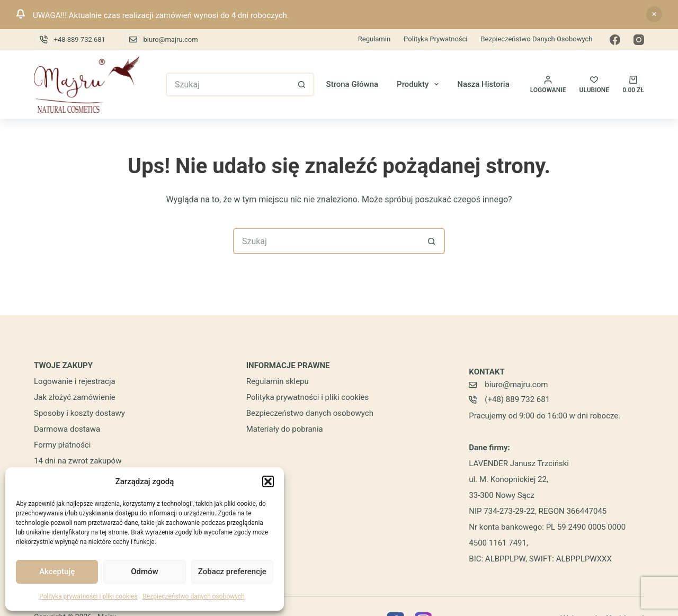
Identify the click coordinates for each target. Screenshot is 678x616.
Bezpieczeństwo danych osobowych (193, 596)
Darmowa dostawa (67, 429)
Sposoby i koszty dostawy (79, 413)
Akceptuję (57, 572)
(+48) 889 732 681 (517, 399)
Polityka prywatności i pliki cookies (88, 596)
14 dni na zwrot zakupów (78, 461)
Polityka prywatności (435, 39)
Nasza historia (483, 84)
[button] (268, 481)
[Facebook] (615, 40)
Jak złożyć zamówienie (75, 397)
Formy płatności (62, 445)
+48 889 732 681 (80, 39)
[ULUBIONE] (595, 84)
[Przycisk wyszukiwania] (302, 84)
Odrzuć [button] (654, 14)
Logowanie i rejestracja (75, 381)
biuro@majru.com (170, 39)
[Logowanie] (548, 84)
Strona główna (353, 84)
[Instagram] (639, 40)
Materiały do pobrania (285, 429)
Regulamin (374, 39)
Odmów (145, 572)
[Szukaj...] (228, 84)
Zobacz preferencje (232, 572)
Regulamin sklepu (278, 381)
